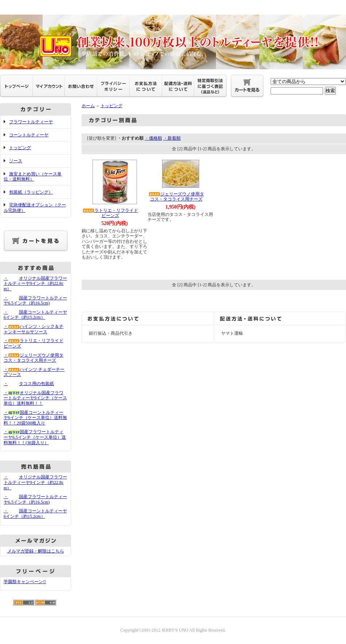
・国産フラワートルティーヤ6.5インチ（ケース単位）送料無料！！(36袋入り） (35, 437)
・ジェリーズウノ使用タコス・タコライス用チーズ (34, 358)
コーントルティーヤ (29, 135)
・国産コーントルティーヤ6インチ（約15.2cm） (35, 315)
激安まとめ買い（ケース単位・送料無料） (33, 177)
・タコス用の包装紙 (29, 384)
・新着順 (172, 138)
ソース (16, 161)
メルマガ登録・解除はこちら (36, 551)
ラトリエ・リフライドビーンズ (110, 213)
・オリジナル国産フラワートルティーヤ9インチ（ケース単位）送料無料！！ (35, 398)
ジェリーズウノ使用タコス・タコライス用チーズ (176, 197)
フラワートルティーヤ (31, 122)
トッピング (20, 148)
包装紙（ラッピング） (31, 192)
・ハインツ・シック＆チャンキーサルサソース (34, 329)
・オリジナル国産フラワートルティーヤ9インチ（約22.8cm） (35, 284)
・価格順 (153, 138)
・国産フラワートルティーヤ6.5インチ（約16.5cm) (35, 301)
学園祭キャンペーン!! (25, 582)
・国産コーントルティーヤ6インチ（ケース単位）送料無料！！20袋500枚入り (35, 418)
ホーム (88, 106)
